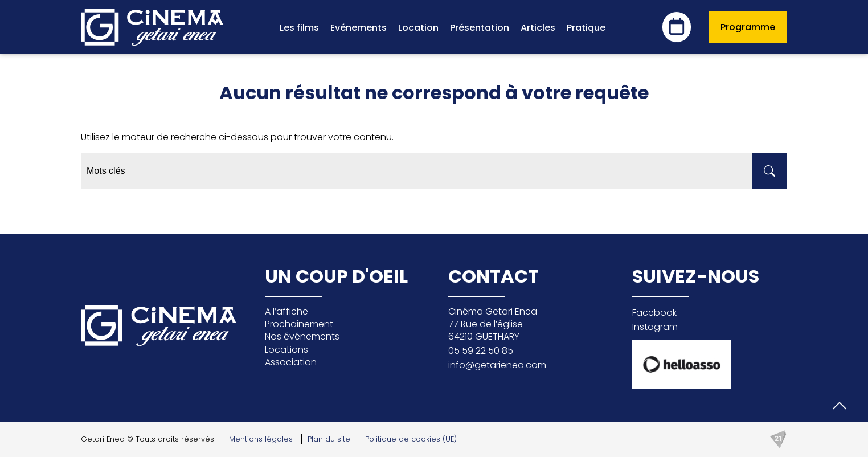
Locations (286, 350)
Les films (299, 28)
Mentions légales (261, 439)
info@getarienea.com (497, 365)
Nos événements (302, 336)
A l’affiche (286, 311)
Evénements (359, 28)
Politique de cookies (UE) (411, 439)
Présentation (480, 28)
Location (418, 28)
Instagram (655, 327)
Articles (538, 28)
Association (291, 362)
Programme (748, 27)
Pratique (586, 28)
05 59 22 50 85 (481, 351)
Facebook (654, 313)
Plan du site (329, 439)
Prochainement (299, 324)
